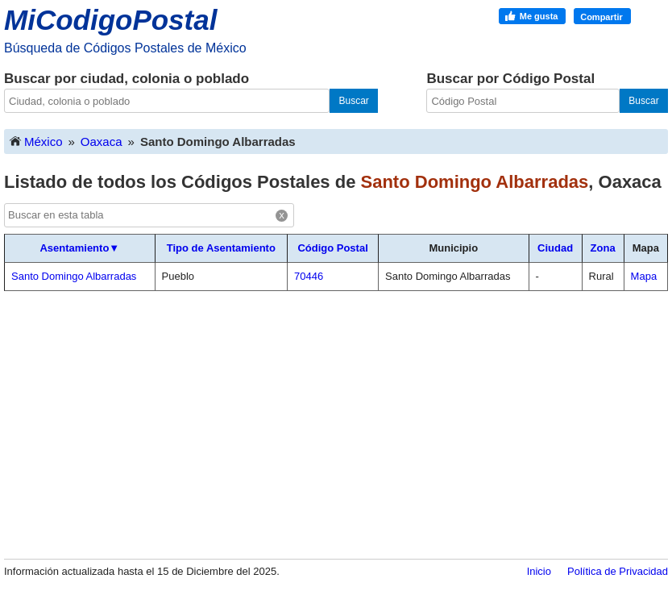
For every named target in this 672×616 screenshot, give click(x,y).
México (35, 141)
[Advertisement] (336, 424)
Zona (603, 248)
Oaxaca (102, 142)
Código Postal (332, 248)
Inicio (539, 571)
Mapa (644, 276)
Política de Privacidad (618, 571)
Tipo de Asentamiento (221, 248)
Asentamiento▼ (79, 248)
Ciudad (555, 248)
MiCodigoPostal (110, 20)
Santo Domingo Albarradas (74, 276)
